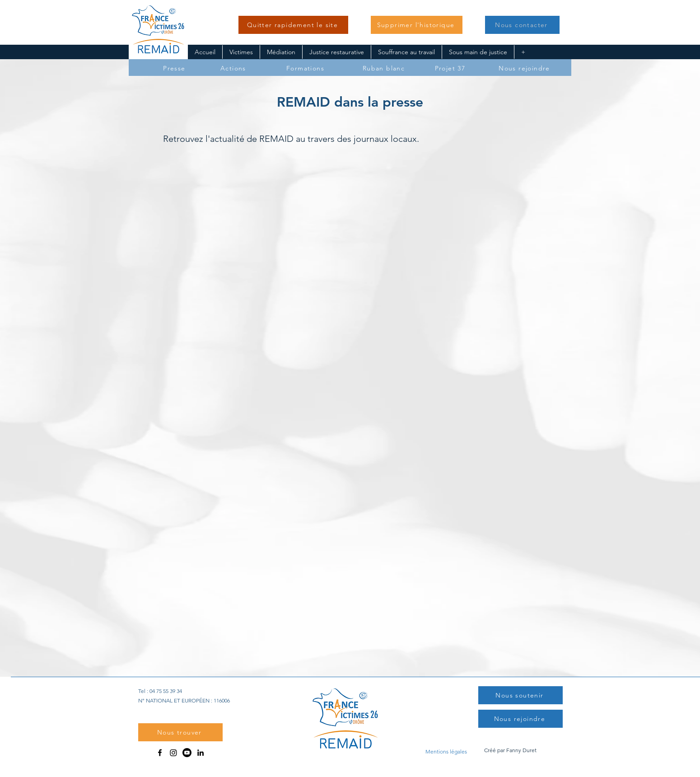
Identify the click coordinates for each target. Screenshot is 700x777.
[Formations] (306, 68)
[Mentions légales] (446, 751)
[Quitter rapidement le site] (293, 25)
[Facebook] (160, 753)
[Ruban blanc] (385, 68)
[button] (417, 25)
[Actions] (234, 68)
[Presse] (175, 68)
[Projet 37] (451, 68)
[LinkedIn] (201, 753)
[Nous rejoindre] (525, 68)
